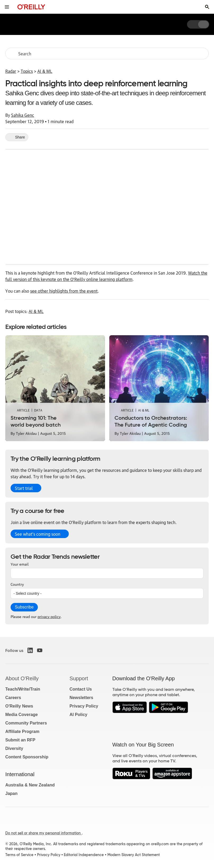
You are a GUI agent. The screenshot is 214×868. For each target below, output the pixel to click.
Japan (11, 793)
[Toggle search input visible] (207, 7)
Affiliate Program (22, 731)
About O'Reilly (22, 678)
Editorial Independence (84, 855)
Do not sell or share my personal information (44, 833)
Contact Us (81, 689)
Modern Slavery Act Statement (134, 855)
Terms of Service (19, 855)
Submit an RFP (20, 740)
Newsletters (81, 698)
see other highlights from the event (64, 291)
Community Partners (26, 723)
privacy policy (49, 616)
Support (79, 678)
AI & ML (45, 71)
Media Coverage (22, 715)
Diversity (14, 748)
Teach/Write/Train (23, 689)
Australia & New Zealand (30, 785)
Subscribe (24, 607)
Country (17, 584)
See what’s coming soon (38, 534)
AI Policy (79, 715)
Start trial (24, 488)
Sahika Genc (23, 115)
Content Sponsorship (27, 757)
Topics (27, 71)
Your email (20, 564)
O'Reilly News (19, 706)
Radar (11, 71)
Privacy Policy (84, 706)
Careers (13, 698)
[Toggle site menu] (7, 7)
